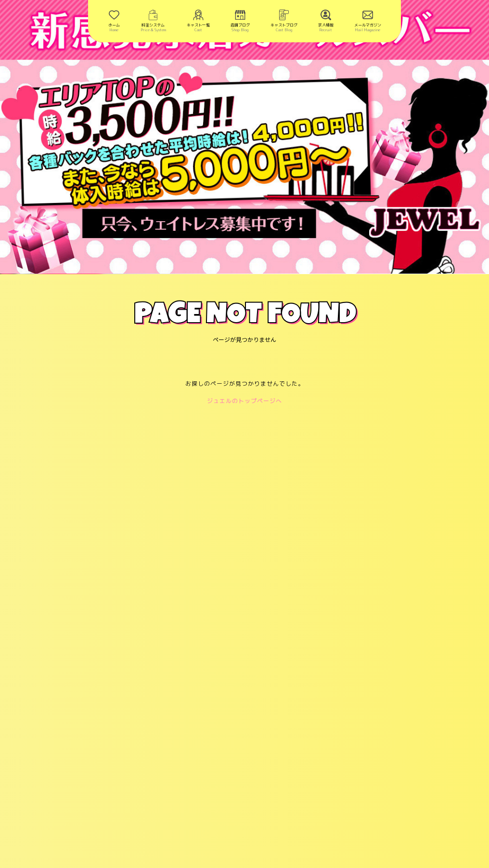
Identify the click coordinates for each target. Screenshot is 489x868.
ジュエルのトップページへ (244, 401)
